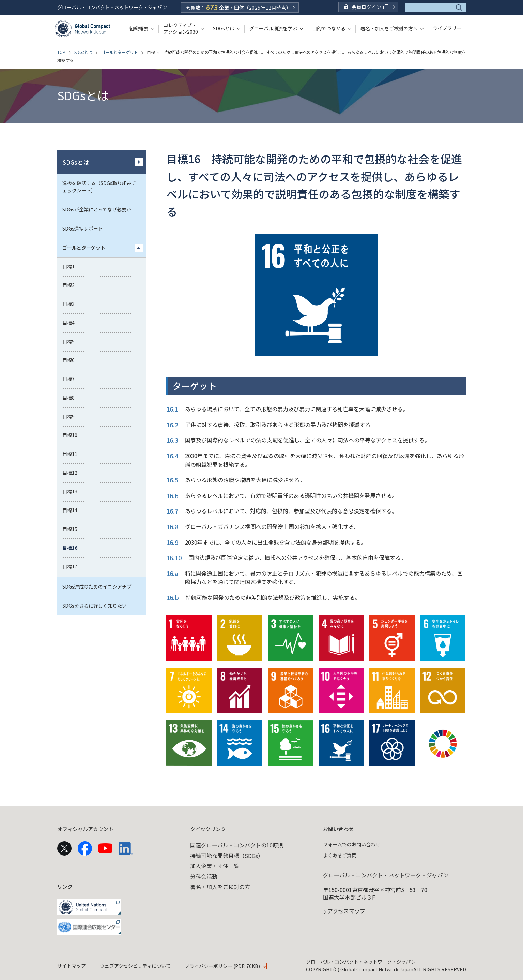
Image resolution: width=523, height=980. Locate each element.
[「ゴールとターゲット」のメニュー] (139, 248)
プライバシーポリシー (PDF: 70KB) (222, 966)
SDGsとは (224, 28)
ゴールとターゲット (120, 52)
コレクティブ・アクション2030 (181, 28)
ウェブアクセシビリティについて (135, 966)
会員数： (239, 8)
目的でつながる (329, 28)
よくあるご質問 (342, 855)
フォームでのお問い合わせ (356, 844)
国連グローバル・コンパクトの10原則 (237, 845)
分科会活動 (204, 876)
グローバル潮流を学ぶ (273, 28)
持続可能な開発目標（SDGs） (227, 856)
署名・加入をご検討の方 (220, 887)
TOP (61, 52)
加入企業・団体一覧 (215, 866)
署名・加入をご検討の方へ (389, 28)
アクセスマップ (346, 911)
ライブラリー (447, 28)
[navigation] (262, 879)
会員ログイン (370, 7)
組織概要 (139, 28)
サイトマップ (72, 966)
